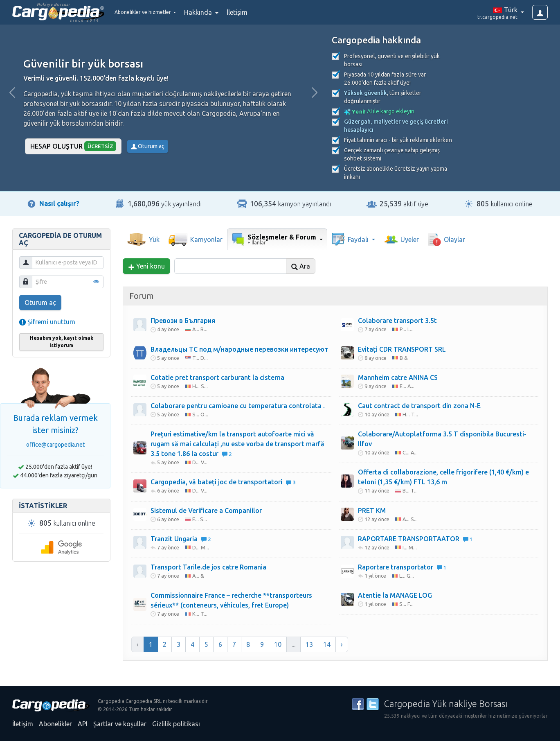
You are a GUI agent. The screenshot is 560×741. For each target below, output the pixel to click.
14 (327, 644)
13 (309, 644)
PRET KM (372, 511)
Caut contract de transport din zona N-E (419, 406)
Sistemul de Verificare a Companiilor (206, 511)
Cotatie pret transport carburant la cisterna (217, 377)
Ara (301, 266)
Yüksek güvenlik (365, 93)
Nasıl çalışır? (59, 203)
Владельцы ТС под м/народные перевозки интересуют (239, 349)
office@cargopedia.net (55, 445)
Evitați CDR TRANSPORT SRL (402, 349)
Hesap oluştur (73, 146)
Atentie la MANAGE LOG (395, 595)
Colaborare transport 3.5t (397, 321)
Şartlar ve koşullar (120, 724)
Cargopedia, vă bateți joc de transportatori (223, 482)
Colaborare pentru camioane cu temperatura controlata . (238, 406)
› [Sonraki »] (342, 644)
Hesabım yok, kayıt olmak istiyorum (62, 342)
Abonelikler (55, 724)
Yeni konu (146, 266)
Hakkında (219, 12)
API (83, 724)
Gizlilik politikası (176, 724)
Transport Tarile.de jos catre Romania (208, 567)
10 (278, 644)
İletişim (258, 12)
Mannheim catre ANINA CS (398, 377)
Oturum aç (148, 146)
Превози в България (183, 321)
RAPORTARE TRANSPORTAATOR (415, 539)
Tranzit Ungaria (181, 539)
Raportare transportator (402, 567)
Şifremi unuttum (47, 322)
